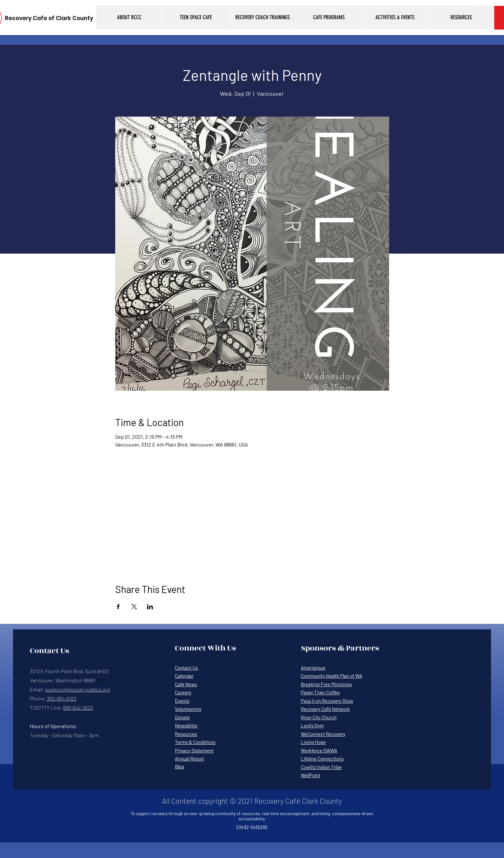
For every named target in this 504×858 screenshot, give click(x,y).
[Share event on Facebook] (118, 607)
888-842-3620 (78, 707)
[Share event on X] (134, 607)
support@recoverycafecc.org (78, 689)
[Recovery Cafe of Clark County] (49, 18)
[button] (129, 17)
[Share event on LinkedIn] (150, 607)
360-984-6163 (61, 698)
